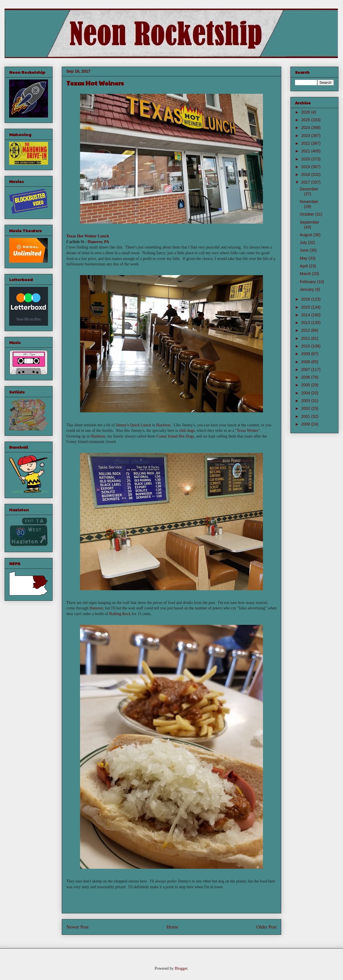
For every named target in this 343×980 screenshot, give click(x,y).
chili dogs (187, 431)
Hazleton (163, 425)
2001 (306, 416)
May (304, 258)
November (309, 202)
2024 (306, 128)
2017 (306, 182)
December (309, 189)
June (305, 250)
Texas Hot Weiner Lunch (88, 236)
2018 (306, 174)
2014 (306, 315)
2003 (306, 401)
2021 (306, 151)
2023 (306, 136)
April (304, 266)
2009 (306, 354)
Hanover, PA (98, 242)
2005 (306, 385)
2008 (306, 362)
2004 (306, 393)
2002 (306, 408)
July (304, 242)
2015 (306, 307)
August (307, 235)
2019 (306, 167)
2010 (306, 346)
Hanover (96, 608)
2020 (306, 159)
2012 (306, 330)
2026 (306, 112)
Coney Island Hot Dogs (175, 436)
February (308, 282)
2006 (306, 377)
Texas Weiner (248, 431)
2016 (306, 299)
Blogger (181, 968)
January (308, 289)
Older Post (267, 927)
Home (173, 927)
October (308, 214)
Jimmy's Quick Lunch (133, 425)
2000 (306, 424)
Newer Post (77, 927)
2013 (306, 323)
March (306, 274)
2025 (306, 120)
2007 (306, 369)
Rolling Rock (120, 614)
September (310, 222)
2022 (306, 143)
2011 (306, 338)
